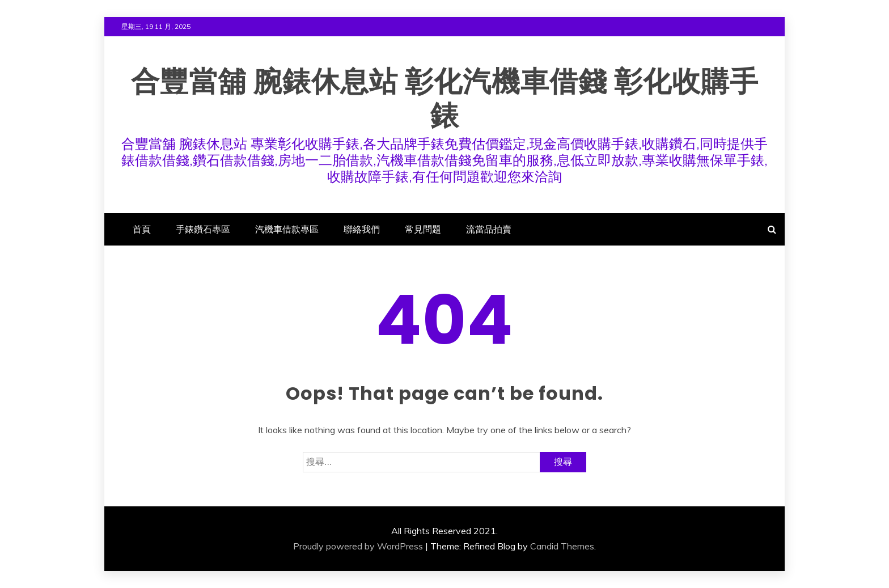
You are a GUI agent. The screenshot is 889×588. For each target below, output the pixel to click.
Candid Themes (562, 546)
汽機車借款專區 (287, 229)
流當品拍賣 (489, 229)
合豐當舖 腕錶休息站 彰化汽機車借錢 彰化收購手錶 (445, 99)
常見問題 (423, 229)
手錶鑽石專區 (203, 229)
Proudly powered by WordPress (358, 546)
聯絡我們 (362, 229)
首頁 (142, 229)
